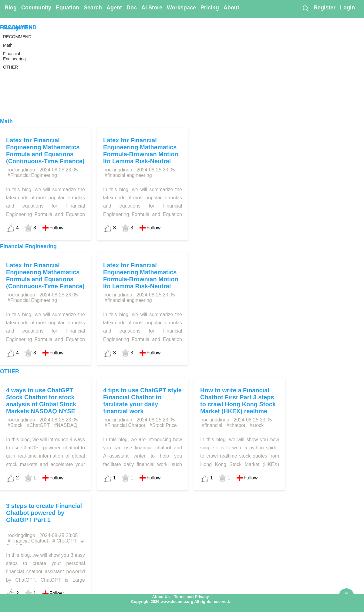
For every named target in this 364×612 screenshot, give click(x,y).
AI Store (152, 8)
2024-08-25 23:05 (59, 170)
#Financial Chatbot (125, 425)
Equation (67, 8)
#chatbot (236, 425)
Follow (56, 228)
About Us (161, 597)
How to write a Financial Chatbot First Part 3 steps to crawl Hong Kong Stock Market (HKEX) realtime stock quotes (238, 404)
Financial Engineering (28, 246)
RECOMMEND (18, 27)
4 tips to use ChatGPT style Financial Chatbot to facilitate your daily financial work (142, 401)
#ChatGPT (38, 425)
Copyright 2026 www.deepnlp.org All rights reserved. (180, 602)
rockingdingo (21, 170)
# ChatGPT (65, 541)
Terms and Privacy (192, 597)
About (231, 8)
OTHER (10, 371)
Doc (132, 8)
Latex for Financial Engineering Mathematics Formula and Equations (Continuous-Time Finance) (45, 151)
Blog (11, 8)
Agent (114, 8)
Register (325, 8)
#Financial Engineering (32, 175)
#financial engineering (128, 175)
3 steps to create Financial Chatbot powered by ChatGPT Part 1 (44, 513)
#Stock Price (163, 425)
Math (6, 121)
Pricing (210, 8)
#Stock (15, 425)
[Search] (305, 8)
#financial (212, 425)
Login (347, 8)
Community (36, 8)
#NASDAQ (66, 425)
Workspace (181, 8)
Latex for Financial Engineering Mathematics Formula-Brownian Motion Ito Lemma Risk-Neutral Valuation (141, 154)
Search (93, 8)
